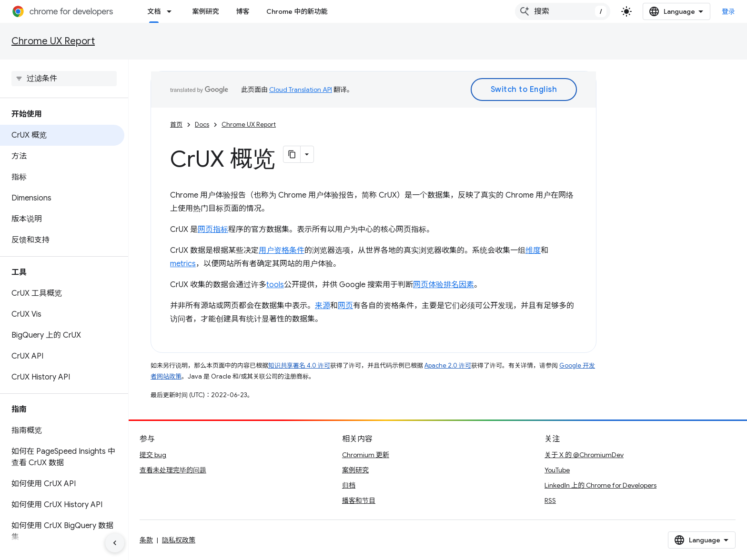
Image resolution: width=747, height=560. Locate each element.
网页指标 (213, 230)
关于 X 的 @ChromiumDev (584, 455)
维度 (533, 250)
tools (275, 285)
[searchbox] (64, 79)
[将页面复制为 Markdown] (292, 154)
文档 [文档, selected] (154, 11)
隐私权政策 (179, 540)
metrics (183, 264)
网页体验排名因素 (444, 285)
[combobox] (563, 11)
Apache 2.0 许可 (448, 365)
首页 (176, 125)
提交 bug (153, 455)
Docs (202, 125)
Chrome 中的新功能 (297, 11)
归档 (349, 485)
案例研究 (205, 11)
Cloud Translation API (301, 90)
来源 (323, 306)
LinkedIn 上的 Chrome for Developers (601, 485)
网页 (345, 306)
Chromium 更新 (366, 455)
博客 (242, 11)
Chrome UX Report (53, 41)
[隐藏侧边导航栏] (115, 543)
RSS (550, 500)
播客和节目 (359, 500)
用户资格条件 (282, 250)
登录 (729, 11)
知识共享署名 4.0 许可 (299, 365)
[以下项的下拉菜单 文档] (172, 11)
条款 (146, 540)
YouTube (557, 470)
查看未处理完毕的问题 (173, 470)
